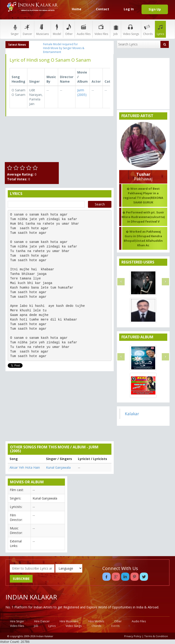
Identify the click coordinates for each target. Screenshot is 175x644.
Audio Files (139, 621)
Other (69, 29)
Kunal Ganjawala (58, 467)
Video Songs (131, 29)
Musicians (42, 29)
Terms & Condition (156, 636)
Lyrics (160, 29)
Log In (129, 9)
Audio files (84, 29)
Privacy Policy (133, 636)
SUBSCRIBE (21, 579)
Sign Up (155, 9)
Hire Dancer (42, 621)
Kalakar (132, 414)
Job (116, 29)
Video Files (17, 626)
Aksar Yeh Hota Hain (25, 467)
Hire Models (96, 621)
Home (77, 9)
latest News (17, 45)
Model (57, 29)
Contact (103, 9)
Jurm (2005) (82, 92)
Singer (15, 29)
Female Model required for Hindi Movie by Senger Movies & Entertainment (64, 48)
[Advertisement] (88, 143)
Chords (148, 29)
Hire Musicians (69, 621)
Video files (101, 29)
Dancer (27, 29)
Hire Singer (17, 621)
